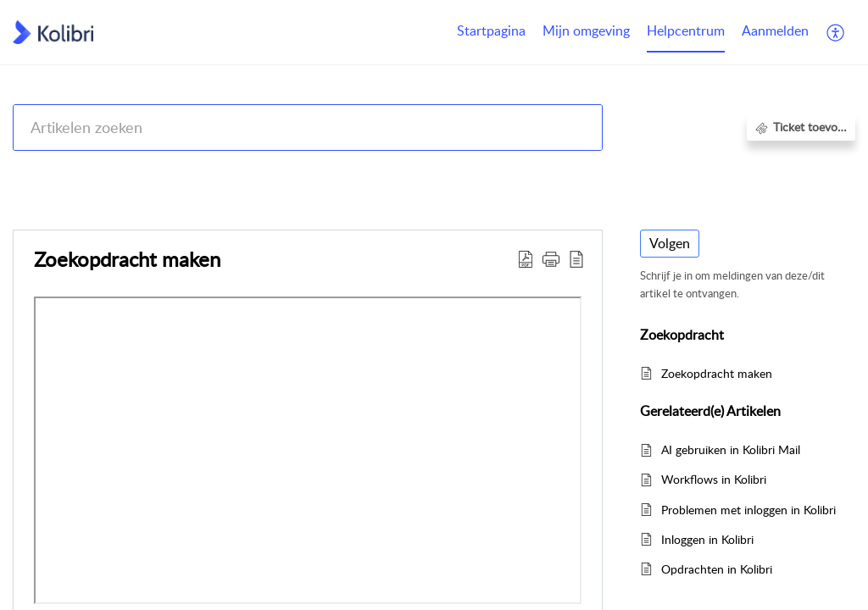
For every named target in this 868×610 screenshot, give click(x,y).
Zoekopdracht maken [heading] (127, 259)
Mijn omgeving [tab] (586, 30)
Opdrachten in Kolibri (717, 569)
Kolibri (688, 172)
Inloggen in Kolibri (707, 539)
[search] (308, 128)
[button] (836, 32)
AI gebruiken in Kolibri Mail (731, 449)
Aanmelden (775, 30)
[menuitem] (775, 32)
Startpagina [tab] (491, 30)
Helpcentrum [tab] (686, 30)
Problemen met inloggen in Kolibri (748, 510)
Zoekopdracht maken (717, 373)
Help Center (44, 172)
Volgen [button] (670, 243)
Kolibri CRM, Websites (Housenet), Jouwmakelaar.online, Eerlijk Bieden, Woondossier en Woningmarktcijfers (375, 172)
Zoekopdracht (819, 172)
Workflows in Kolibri (714, 479)
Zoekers (743, 172)
